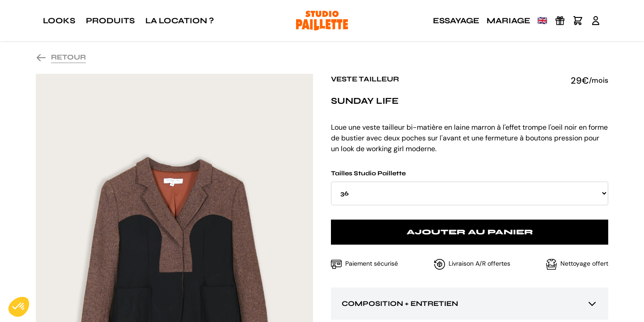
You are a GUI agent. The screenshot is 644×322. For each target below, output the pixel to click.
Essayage (456, 21)
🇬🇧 (542, 21)
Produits (110, 21)
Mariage (508, 21)
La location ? (180, 21)
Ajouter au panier (470, 232)
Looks (59, 21)
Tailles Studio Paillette (470, 187)
